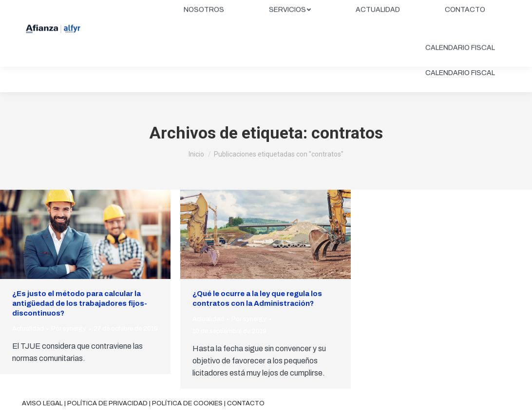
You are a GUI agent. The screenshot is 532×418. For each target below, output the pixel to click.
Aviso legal (42, 403)
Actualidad (28, 329)
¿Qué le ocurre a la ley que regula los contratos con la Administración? (257, 299)
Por (69, 329)
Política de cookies (187, 403)
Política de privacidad (107, 403)
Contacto (246, 403)
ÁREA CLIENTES (474, 8)
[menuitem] (204, 35)
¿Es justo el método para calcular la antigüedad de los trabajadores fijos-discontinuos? (80, 303)
